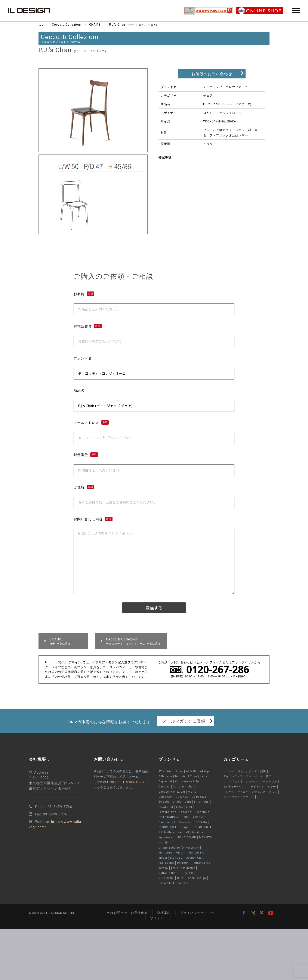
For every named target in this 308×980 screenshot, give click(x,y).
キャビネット (256, 787)
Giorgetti (186, 827)
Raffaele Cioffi (169, 873)
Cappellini (165, 782)
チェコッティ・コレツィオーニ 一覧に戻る (133, 641)
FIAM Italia (201, 802)
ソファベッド (232, 782)
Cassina (164, 787)
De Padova (199, 797)
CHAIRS (95, 25)
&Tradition (166, 771)
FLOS (180, 807)
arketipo (205, 771)
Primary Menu (296, 11)
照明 (263, 771)
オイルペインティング (252, 792)
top (41, 25)
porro (175, 868)
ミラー (272, 787)
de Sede (164, 802)
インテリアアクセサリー (239, 797)
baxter (204, 777)
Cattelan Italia (183, 787)
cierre (192, 792)
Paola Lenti (166, 863)
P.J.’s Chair (133, 25)
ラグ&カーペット (234, 787)
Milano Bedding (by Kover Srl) (179, 848)
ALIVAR (191, 771)
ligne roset (166, 837)
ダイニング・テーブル (237, 777)
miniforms (166, 853)
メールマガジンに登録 (184, 721)
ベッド (258, 777)
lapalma (198, 833)
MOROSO (176, 858)
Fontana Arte (167, 812)
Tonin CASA (166, 883)
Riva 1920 (189, 873)
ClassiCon (166, 797)
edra (188, 802)
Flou (189, 807)
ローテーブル (269, 782)
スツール (229, 792)
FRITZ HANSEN (168, 817)
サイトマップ (160, 918)
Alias (179, 771)
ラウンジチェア (247, 771)
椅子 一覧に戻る (60, 641)
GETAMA (201, 822)
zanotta (183, 883)
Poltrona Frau (201, 863)
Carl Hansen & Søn (188, 782)
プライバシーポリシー (197, 913)
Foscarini (186, 812)
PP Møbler (188, 868)
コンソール (250, 782)
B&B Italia (165, 777)
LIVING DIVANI (186, 837)
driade (177, 802)
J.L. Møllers (167, 833)
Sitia (180, 878)
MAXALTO (206, 837)
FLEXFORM (166, 807)
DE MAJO (182, 797)
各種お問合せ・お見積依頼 (127, 913)
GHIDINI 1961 (167, 827)
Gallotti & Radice (193, 817)
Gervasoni (185, 822)
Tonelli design (196, 878)
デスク (273, 792)
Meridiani (165, 843)
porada (163, 868)
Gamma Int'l (167, 822)
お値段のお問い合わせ (212, 74)
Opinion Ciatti (195, 858)
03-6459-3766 (60, 807)
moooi (163, 858)
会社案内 (164, 913)
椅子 (269, 777)
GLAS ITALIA (203, 827)
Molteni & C (196, 853)
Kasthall (183, 833)
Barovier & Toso (186, 777)
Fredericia (202, 812)
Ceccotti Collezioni (66, 25)
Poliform (183, 863)
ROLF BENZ (166, 878)
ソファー (229, 771)
